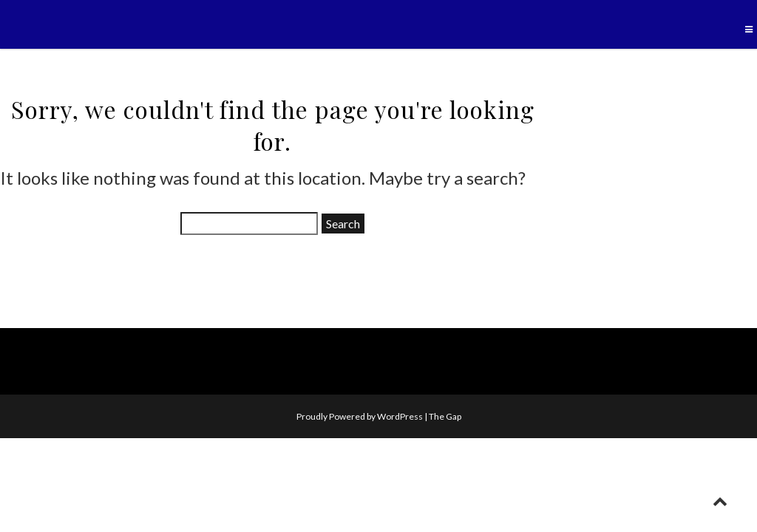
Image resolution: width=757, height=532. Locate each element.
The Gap (445, 416)
